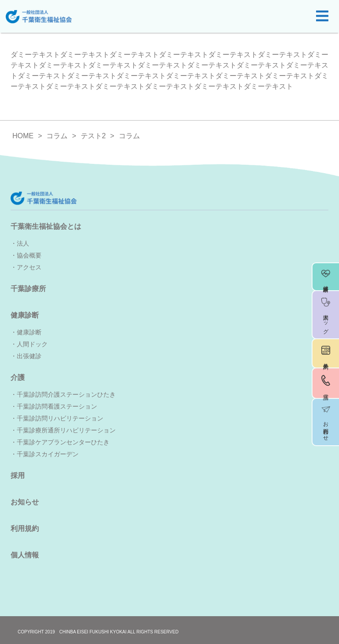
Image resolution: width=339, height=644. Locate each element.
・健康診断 (26, 332)
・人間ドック (29, 344)
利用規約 (25, 528)
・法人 (20, 243)
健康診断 (25, 315)
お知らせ (25, 502)
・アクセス (26, 267)
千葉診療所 (28, 289)
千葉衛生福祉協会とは (46, 226)
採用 (18, 475)
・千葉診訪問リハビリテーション (57, 418)
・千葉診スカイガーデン (45, 454)
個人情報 (25, 555)
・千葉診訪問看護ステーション (54, 406)
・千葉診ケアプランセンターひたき (60, 442)
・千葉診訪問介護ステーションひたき (63, 394)
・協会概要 (26, 255)
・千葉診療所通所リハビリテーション (63, 430)
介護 (18, 377)
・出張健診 (26, 356)
